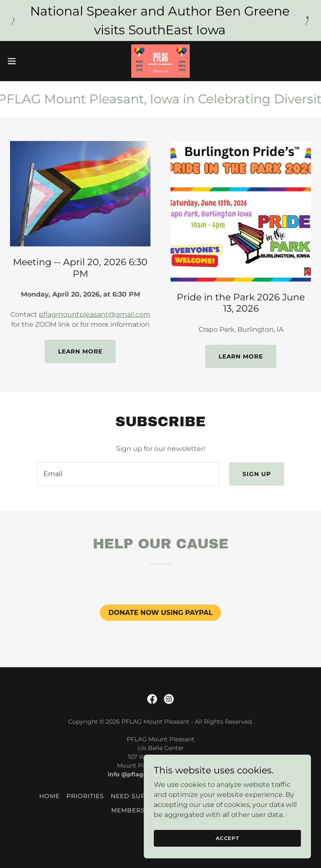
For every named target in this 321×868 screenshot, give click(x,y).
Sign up (257, 474)
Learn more (80, 351)
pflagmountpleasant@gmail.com (95, 314)
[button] (27, 61)
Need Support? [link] (139, 796)
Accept (227, 838)
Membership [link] (134, 810)
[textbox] (128, 474)
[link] (160, 61)
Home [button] (50, 796)
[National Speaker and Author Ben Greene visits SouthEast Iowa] (160, 20)
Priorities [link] (85, 796)
